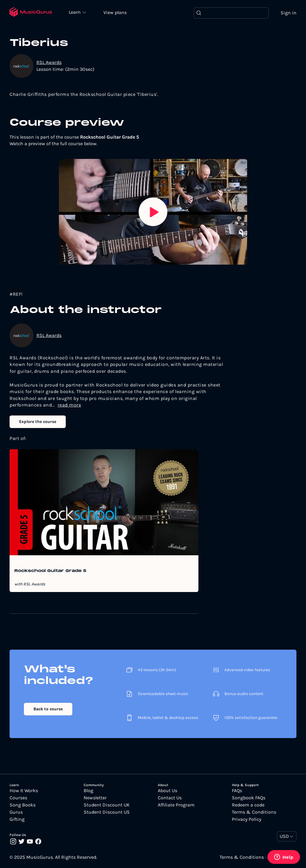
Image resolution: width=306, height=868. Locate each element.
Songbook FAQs (249, 798)
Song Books (23, 805)
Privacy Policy (247, 819)
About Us (167, 791)
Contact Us (170, 798)
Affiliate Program (176, 805)
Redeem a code (248, 805)
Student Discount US (107, 812)
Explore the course (38, 422)
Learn (75, 12)
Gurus (16, 812)
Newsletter (95, 798)
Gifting (17, 819)
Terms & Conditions (254, 812)
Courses (18, 798)
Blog (88, 791)
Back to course (48, 709)
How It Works (24, 791)
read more (69, 405)
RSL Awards (49, 62)
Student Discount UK (107, 805)
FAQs (237, 791)
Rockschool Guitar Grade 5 (50, 571)
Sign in (289, 13)
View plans (115, 12)
